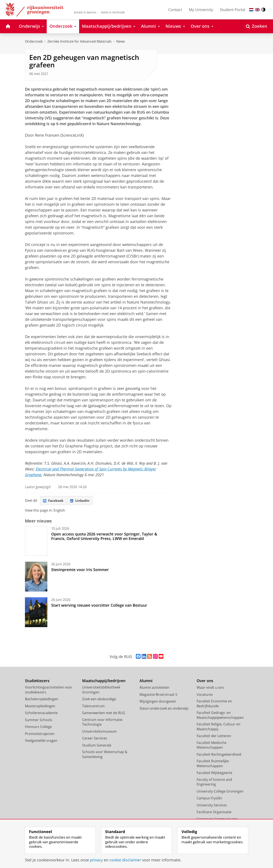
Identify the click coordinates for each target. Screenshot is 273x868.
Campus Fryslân (209, 799)
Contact (175, 10)
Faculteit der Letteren (214, 736)
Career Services (95, 739)
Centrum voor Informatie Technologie (102, 723)
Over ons (205, 681)
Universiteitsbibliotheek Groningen (101, 690)
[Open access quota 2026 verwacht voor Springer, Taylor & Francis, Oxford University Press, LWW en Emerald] (36, 541)
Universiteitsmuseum (99, 732)
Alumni (146, 681)
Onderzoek (34, 41)
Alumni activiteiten (154, 688)
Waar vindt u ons (210, 688)
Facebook (54, 501)
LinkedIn (82, 501)
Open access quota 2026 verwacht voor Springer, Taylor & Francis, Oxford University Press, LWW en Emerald (104, 537)
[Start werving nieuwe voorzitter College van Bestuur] (36, 613)
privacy (96, 860)
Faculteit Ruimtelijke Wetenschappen (213, 764)
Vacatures (205, 695)
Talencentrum (93, 706)
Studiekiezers (37, 681)
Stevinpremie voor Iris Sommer (80, 570)
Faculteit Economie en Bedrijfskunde (214, 704)
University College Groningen (220, 792)
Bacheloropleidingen (42, 699)
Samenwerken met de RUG (104, 713)
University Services (212, 806)
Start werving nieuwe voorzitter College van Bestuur (99, 606)
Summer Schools (39, 720)
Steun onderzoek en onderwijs (164, 709)
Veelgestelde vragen (41, 741)
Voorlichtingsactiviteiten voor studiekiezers (49, 690)
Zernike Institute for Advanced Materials (79, 41)
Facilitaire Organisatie (214, 812)
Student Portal (232, 10)
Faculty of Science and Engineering (214, 782)
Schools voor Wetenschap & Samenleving (105, 755)
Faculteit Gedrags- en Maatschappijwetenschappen (220, 715)
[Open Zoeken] (257, 26)
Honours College (38, 727)
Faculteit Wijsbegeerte (214, 773)
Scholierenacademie (41, 713)
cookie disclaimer (125, 860)
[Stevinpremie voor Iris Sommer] (36, 577)
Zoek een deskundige (99, 699)
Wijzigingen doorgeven (158, 702)
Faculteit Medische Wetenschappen (212, 746)
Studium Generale (97, 746)
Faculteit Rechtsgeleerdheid (219, 755)
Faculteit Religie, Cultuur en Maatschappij (219, 727)
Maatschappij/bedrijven (104, 681)
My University (201, 10)
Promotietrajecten (40, 734)
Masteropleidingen (40, 706)
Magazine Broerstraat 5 (158, 695)
